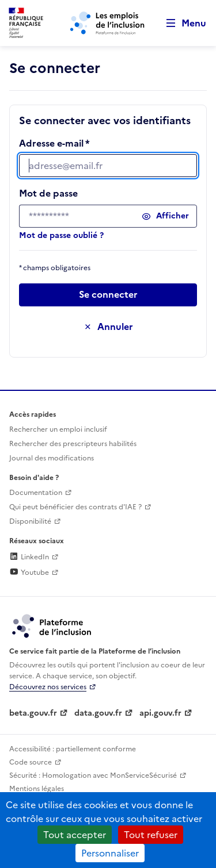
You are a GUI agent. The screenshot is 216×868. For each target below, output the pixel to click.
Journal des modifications (52, 458)
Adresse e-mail (51, 143)
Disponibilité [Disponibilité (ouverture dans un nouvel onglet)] (30, 521)
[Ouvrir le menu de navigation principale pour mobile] (181, 23)
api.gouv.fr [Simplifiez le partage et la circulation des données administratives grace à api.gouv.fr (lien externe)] (160, 713)
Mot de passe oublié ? (61, 235)
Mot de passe (48, 193)
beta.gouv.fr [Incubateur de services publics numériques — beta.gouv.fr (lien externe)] (33, 713)
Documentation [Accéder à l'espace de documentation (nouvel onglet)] (36, 493)
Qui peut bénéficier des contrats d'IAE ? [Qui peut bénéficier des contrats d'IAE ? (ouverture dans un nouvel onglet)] (75, 507)
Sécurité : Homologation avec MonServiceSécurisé (93, 775)
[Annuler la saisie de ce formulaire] (108, 327)
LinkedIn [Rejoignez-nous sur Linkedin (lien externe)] (29, 557)
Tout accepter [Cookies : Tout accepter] (75, 835)
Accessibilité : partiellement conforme (73, 749)
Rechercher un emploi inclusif (58, 429)
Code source (31, 762)
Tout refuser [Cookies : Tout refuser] (151, 835)
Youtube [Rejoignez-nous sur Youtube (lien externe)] (29, 573)
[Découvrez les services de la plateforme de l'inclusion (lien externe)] (52, 625)
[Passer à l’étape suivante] (108, 295)
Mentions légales (37, 789)
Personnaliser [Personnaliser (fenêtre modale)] (110, 853)
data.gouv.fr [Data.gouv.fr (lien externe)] (98, 713)
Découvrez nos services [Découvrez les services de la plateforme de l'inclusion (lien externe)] (48, 687)
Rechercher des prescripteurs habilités (73, 444)
